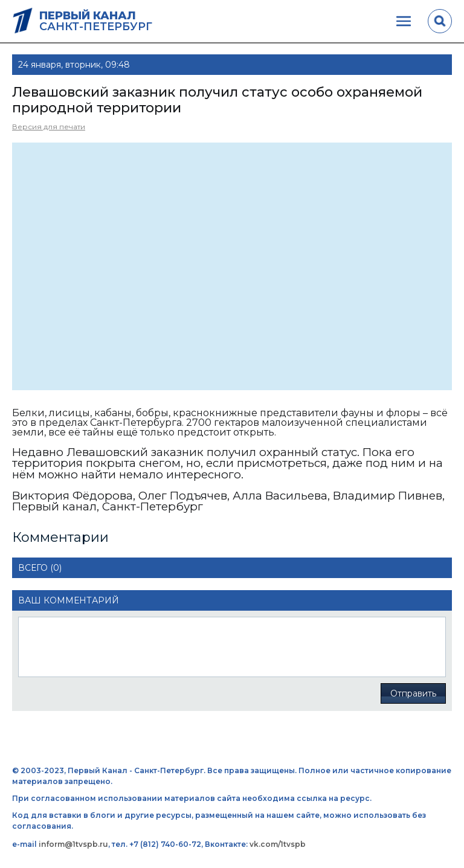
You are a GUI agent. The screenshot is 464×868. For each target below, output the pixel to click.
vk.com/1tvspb (278, 844)
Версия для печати (49, 127)
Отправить (413, 693)
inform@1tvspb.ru (73, 844)
